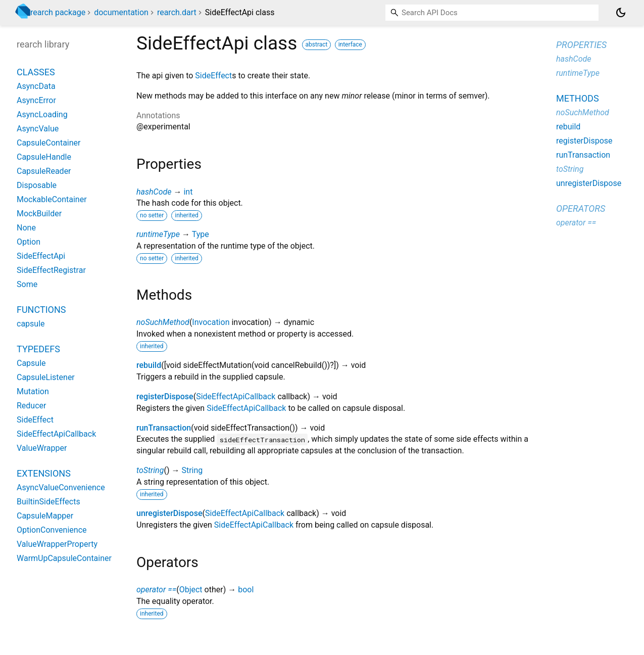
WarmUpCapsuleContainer (64, 558)
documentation (121, 12)
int (188, 192)
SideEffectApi (41, 256)
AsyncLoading (42, 114)
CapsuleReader (44, 171)
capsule (31, 324)
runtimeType (158, 234)
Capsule (31, 363)
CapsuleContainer (49, 143)
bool (246, 590)
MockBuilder (39, 214)
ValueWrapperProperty (57, 544)
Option (29, 242)
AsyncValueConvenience (61, 487)
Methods (578, 98)
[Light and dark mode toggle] (621, 13)
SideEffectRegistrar (51, 270)
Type (201, 234)
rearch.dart (177, 12)
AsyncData (36, 86)
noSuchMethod (163, 322)
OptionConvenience (52, 530)
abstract (317, 44)
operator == (156, 590)
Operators (581, 208)
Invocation (211, 322)
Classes (36, 72)
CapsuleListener (46, 377)
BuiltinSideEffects (48, 502)
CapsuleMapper (45, 516)
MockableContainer (52, 199)
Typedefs (38, 349)
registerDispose (165, 396)
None (26, 228)
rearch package (58, 12)
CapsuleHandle (44, 157)
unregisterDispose (169, 513)
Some (27, 284)
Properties (581, 45)
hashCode (154, 192)
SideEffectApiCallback (236, 396)
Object (191, 590)
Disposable (37, 185)
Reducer (31, 406)
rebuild (149, 365)
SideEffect (213, 76)
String (192, 470)
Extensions (44, 473)
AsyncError (36, 100)
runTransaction (164, 428)
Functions (41, 310)
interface (350, 44)
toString (150, 470)
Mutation (33, 391)
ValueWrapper (42, 448)
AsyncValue (38, 129)
